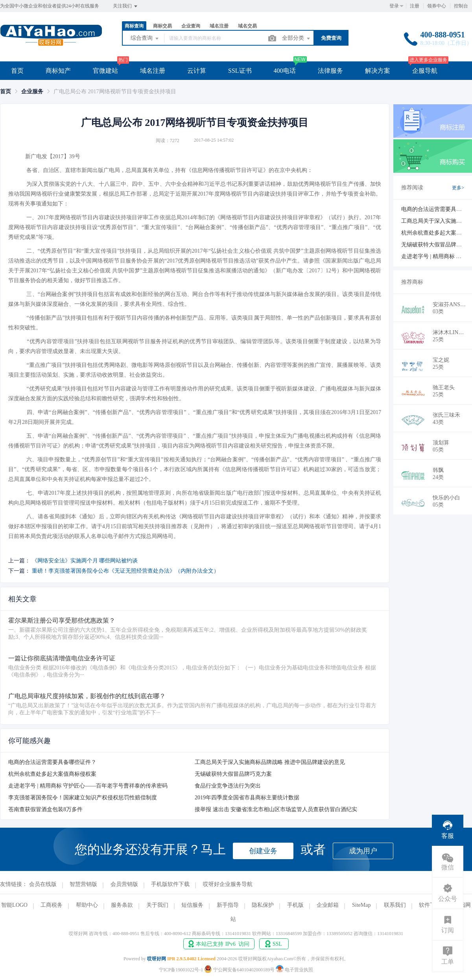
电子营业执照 (294, 970)
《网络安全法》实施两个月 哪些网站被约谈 (85, 561)
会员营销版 (124, 884)
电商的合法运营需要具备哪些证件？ (52, 762)
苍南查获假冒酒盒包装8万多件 (45, 809)
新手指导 (228, 905)
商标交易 (162, 26)
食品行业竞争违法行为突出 (228, 786)
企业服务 (32, 92)
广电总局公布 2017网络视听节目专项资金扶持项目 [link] (115, 92)
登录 (394, 6)
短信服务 (192, 905)
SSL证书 (240, 71)
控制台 (461, 6)
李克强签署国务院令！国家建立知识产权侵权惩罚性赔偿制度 (83, 798)
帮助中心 (87, 905)
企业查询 (191, 26)
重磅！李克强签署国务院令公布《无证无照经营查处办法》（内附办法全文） (125, 571)
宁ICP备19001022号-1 (181, 970)
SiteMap (361, 905)
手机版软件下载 (170, 884)
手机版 (295, 905)
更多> (458, 188)
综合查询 (145, 39)
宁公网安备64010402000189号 (240, 970)
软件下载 (430, 905)
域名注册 (219, 26)
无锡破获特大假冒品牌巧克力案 (233, 774)
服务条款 (122, 905)
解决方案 (378, 71)
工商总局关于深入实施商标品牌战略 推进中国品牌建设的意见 (270, 762)
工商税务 (52, 905)
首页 (17, 71)
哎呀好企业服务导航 (228, 884)
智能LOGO (14, 905)
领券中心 (437, 6)
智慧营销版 (83, 884)
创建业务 (263, 851)
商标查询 (134, 26)
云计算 (197, 71)
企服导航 (425, 71)
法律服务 (330, 71)
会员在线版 (43, 884)
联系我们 (395, 905)
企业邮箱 (328, 905)
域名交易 (247, 26)
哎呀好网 (157, 959)
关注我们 (126, 6)
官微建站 (105, 71)
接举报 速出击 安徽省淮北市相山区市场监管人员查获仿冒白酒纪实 (276, 809)
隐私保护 (263, 905)
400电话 (285, 71)
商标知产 (58, 71)
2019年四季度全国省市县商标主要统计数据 (247, 798)
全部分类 (297, 39)
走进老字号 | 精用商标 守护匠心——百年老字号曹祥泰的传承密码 (88, 786)
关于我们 (157, 905)
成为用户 (363, 851)
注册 (415, 6)
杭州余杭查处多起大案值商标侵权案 (52, 774)
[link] (6, 92)
